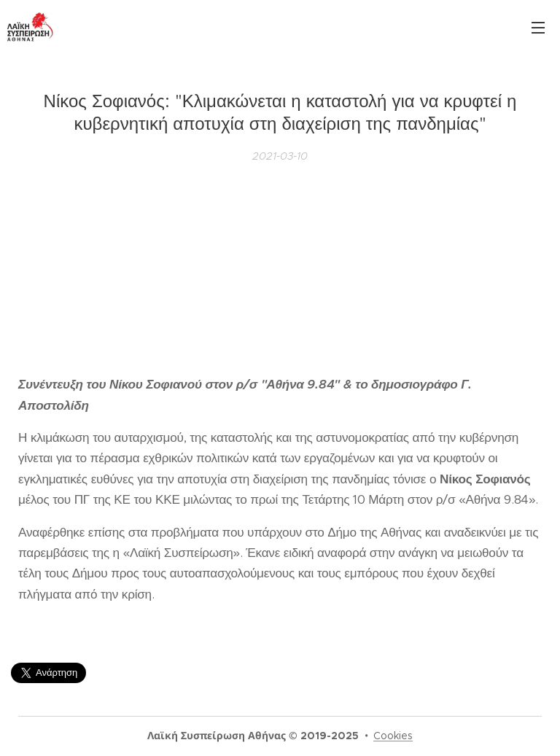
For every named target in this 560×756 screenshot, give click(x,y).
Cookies (393, 736)
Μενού (538, 28)
